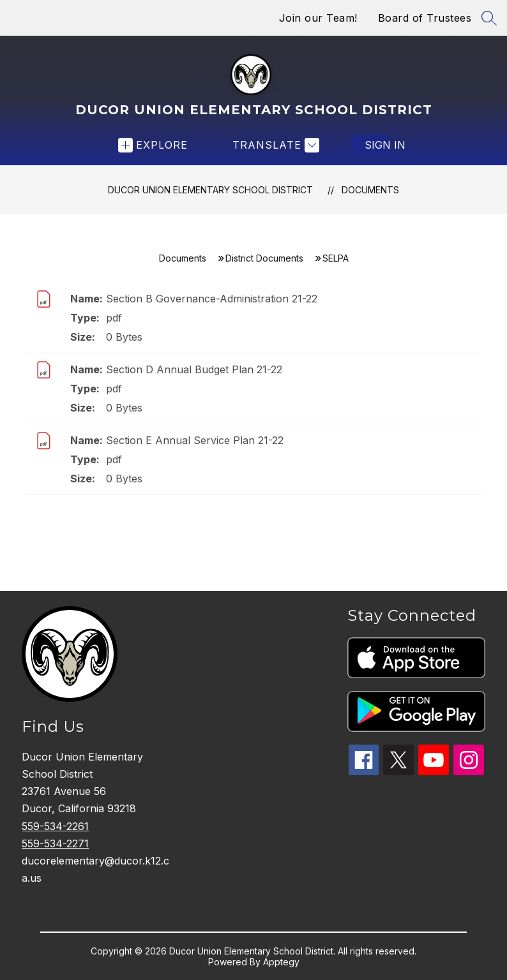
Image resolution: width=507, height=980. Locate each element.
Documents (370, 190)
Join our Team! (318, 18)
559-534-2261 (55, 826)
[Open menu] (153, 145)
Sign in (377, 145)
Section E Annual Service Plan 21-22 (195, 440)
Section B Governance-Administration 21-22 (212, 299)
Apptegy (281, 962)
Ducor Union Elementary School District (210, 190)
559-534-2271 (55, 843)
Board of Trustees (425, 18)
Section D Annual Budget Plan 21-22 (194, 369)
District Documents (264, 258)
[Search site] (489, 18)
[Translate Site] (274, 145)
